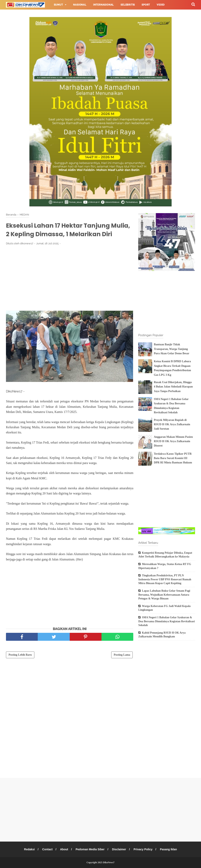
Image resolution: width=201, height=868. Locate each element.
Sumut (58, 5)
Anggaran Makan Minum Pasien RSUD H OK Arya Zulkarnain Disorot (173, 441)
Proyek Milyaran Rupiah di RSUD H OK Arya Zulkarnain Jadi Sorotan (172, 424)
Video (161, 5)
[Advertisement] (70, 278)
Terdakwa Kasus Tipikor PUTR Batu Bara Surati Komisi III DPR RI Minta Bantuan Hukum (173, 458)
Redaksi (29, 849)
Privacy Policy (143, 849)
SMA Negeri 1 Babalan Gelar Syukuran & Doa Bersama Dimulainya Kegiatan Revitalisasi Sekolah (166, 621)
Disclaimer (119, 849)
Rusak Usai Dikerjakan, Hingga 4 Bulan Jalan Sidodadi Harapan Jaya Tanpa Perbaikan (173, 387)
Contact (47, 849)
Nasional (80, 5)
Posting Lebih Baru (20, 655)
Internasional (103, 5)
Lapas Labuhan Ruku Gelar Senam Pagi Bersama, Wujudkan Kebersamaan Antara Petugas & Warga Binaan (164, 595)
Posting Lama (122, 655)
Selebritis (128, 5)
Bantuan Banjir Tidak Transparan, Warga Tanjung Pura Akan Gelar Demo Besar (172, 349)
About (64, 849)
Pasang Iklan (168, 849)
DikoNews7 (109, 862)
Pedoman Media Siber (90, 849)
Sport (146, 5)
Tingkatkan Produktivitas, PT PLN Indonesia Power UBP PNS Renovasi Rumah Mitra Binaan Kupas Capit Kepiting (165, 579)
